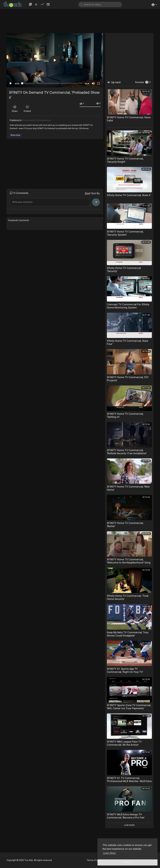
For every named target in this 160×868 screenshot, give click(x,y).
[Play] (11, 83)
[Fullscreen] (99, 83)
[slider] (52, 83)
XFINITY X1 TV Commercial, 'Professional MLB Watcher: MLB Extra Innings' (129, 781)
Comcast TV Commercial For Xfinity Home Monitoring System (128, 306)
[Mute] (93, 83)
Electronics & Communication (36, 120)
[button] (154, 4)
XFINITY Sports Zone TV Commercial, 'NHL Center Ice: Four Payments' (129, 707)
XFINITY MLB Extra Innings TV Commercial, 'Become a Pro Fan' (126, 816)
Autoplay (140, 82)
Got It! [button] (127, 862)
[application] (55, 60)
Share (15, 109)
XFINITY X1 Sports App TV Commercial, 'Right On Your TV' (125, 670)
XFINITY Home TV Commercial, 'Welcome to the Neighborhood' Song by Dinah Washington (129, 563)
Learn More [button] (109, 853)
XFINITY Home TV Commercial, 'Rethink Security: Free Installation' (127, 452)
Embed (27, 109)
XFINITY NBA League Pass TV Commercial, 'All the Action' (124, 743)
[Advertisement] (82, 22)
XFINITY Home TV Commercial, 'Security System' (125, 233)
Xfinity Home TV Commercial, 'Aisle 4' (129, 195)
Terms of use (93, 860)
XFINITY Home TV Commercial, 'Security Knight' (125, 160)
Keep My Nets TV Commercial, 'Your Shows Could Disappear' (128, 634)
